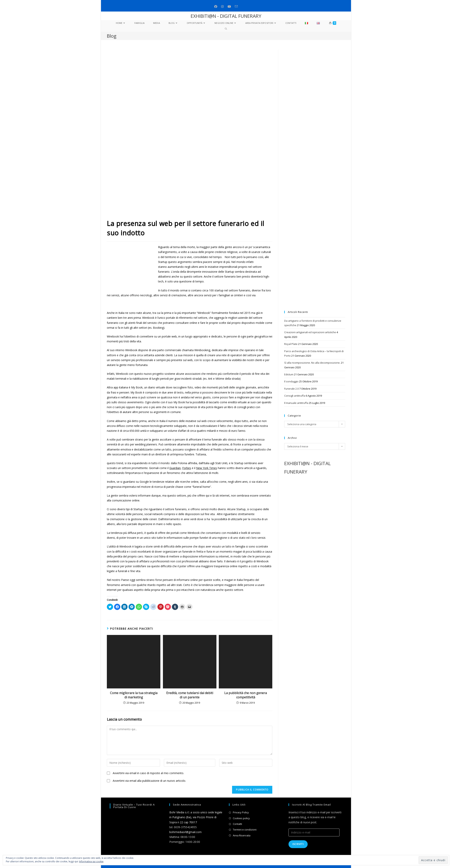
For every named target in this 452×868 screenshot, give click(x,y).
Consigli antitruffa (295, 396)
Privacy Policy (241, 812)
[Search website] (226, 29)
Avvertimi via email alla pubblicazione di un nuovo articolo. (149, 781)
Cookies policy (241, 818)
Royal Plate (291, 344)
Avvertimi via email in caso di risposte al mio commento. (148, 773)
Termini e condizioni (245, 830)
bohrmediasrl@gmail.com (185, 832)
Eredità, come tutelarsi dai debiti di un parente (190, 695)
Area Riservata (242, 835)
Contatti (237, 824)
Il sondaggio (291, 381)
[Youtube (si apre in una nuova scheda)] (229, 7)
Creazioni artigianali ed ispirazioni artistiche (310, 332)
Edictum (289, 374)
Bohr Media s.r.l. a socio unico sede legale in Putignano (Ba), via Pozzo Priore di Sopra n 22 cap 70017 (196, 817)
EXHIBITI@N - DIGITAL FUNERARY (226, 16)
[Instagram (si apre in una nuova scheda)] (222, 7)
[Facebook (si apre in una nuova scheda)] (216, 7)
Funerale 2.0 (291, 389)
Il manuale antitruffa (296, 403)
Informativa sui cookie (91, 861)
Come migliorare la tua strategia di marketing (134, 695)
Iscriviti (298, 844)
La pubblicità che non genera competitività (246, 695)
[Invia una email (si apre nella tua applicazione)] (236, 7)
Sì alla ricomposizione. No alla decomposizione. (312, 363)
